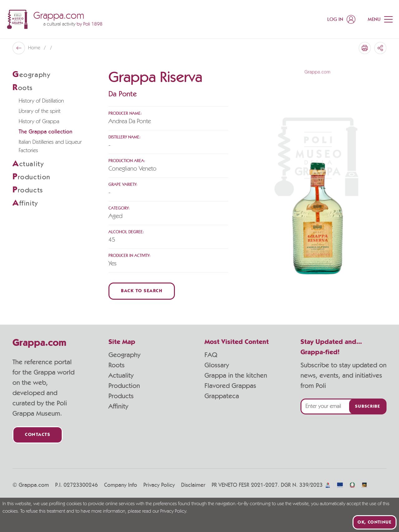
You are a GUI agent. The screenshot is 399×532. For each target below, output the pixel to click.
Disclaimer (193, 485)
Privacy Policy (159, 485)
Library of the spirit (40, 111)
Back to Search (142, 291)
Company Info (121, 485)
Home (35, 48)
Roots (117, 365)
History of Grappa (39, 122)
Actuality (121, 375)
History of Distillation (41, 101)
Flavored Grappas (230, 386)
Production (124, 386)
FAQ (211, 355)
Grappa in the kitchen (236, 375)
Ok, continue (375, 522)
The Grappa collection (46, 132)
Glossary (217, 365)
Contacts (38, 435)
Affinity (118, 406)
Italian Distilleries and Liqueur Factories (50, 146)
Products (121, 396)
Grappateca (222, 396)
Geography (124, 355)
